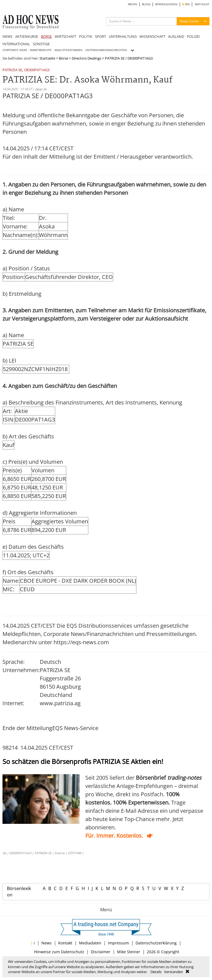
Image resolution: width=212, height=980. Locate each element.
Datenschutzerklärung (156, 943)
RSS (186, 4)
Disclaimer (101, 952)
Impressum (118, 943)
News (47, 943)
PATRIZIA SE (12, 70)
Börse (63, 58)
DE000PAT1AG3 (37, 70)
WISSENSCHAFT (152, 36)
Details (156, 972)
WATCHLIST (202, 4)
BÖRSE (46, 36)
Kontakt (65, 943)
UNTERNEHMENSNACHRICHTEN (106, 50)
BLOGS (146, 4)
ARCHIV (132, 4)
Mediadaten (90, 943)
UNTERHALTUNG (123, 36)
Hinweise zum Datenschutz (59, 952)
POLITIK (86, 36)
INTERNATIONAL (16, 44)
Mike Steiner (129, 952)
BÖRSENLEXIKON (166, 4)
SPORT (100, 36)
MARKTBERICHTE (41, 50)
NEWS (7, 36)
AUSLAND (176, 36)
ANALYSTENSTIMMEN (68, 50)
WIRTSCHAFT (65, 36)
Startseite (47, 58)
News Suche (189, 21)
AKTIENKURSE (27, 36)
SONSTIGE (41, 44)
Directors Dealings (87, 58)
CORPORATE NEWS (15, 50)
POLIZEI (193, 36)
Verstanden (173, 972)
